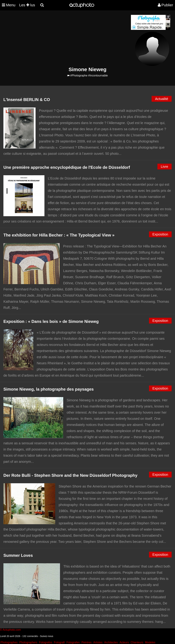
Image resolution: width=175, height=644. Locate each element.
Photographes (9, 642)
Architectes (111, 642)
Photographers (28, 642)
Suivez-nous (47, 636)
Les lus (27, 5)
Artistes (98, 642)
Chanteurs (137, 642)
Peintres (87, 642)
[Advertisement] (67, 39)
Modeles (150, 642)
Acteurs (124, 642)
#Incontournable (98, 76)
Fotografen (73, 642)
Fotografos (46, 642)
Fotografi (59, 642)
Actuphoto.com (12, 630)
